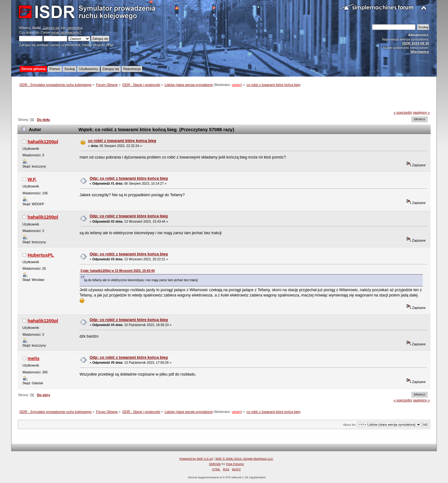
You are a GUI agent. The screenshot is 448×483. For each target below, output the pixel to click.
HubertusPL (41, 255)
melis (34, 358)
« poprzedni (403, 112)
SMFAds (215, 464)
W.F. (32, 179)
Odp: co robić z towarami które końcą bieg (129, 178)
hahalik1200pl (43, 142)
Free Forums (235, 464)
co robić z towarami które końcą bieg (122, 141)
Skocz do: (350, 425)
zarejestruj (75, 28)
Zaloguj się (51, 28)
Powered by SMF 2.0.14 (196, 459)
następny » (421, 112)
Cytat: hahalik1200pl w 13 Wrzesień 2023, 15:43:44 (118, 271)
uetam (236, 85)
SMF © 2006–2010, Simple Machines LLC (244, 459)
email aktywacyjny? (66, 32)
